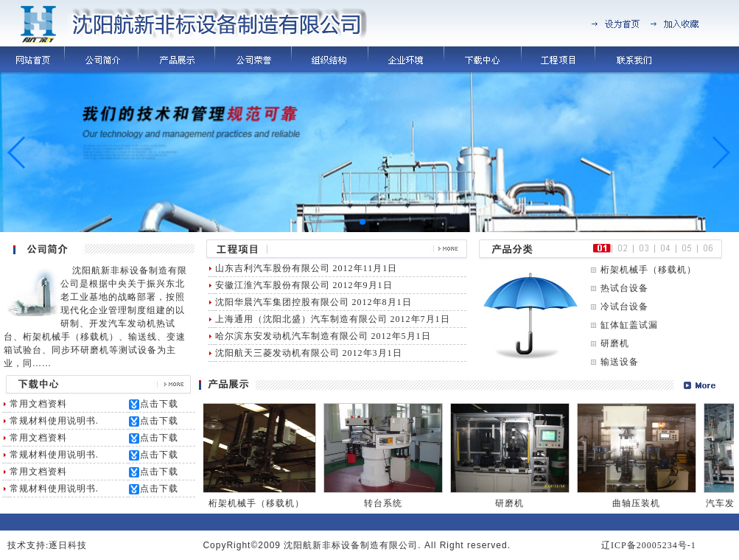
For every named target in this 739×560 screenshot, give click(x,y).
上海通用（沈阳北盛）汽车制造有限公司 (301, 319)
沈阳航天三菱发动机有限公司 (277, 353)
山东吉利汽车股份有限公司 (273, 268)
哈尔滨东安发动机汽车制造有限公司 (292, 336)
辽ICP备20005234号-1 (649, 545)
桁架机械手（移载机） (648, 270)
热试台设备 (624, 288)
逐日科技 (68, 545)
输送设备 (620, 362)
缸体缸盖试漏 (629, 325)
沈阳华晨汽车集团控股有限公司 (282, 302)
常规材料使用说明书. (54, 421)
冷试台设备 (624, 307)
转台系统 (387, 503)
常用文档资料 (38, 404)
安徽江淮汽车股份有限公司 (273, 285)
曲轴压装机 (640, 503)
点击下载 (159, 404)
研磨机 (615, 343)
